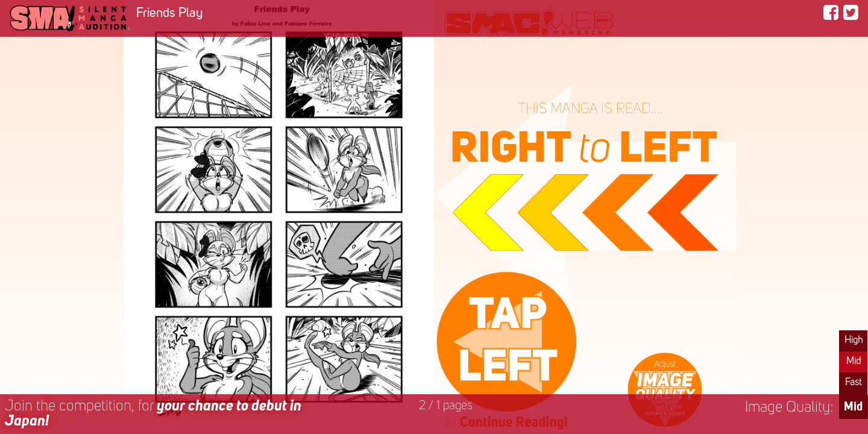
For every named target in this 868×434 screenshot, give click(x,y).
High (854, 341)
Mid (854, 362)
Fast (853, 383)
